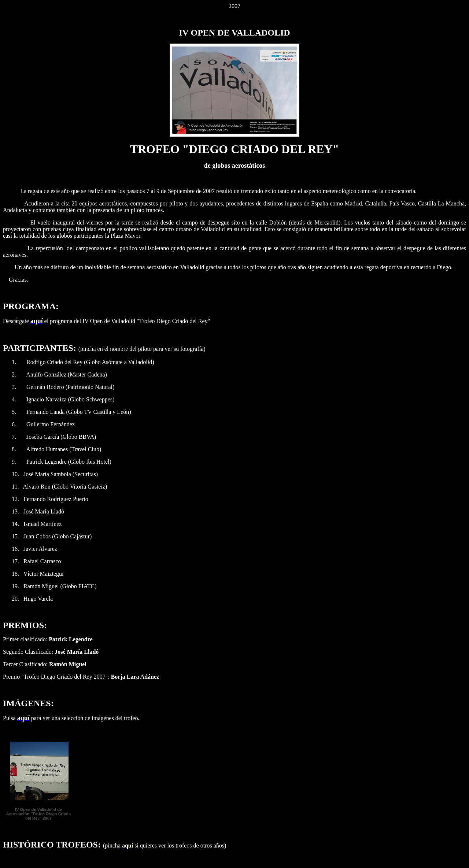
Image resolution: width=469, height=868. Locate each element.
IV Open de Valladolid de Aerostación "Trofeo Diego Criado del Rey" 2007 (39, 814)
